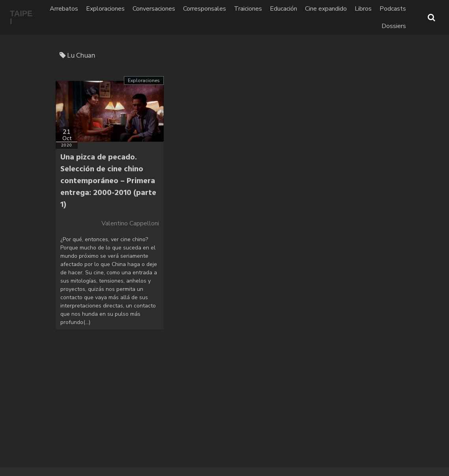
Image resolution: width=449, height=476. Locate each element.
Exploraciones (105, 9)
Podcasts (393, 9)
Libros (363, 9)
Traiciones (248, 9)
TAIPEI (21, 17)
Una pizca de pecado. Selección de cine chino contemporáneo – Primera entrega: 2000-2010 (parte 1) (108, 181)
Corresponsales (205, 9)
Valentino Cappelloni (130, 223)
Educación (283, 9)
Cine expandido (326, 9)
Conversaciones (154, 9)
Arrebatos (64, 9)
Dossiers (394, 26)
